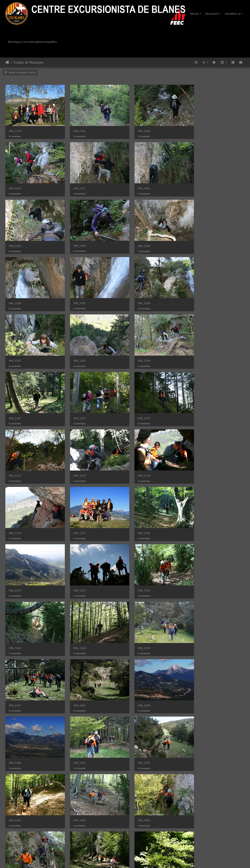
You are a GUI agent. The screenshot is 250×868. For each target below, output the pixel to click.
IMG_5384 (198, 844)
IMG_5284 (15, 569)
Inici (7, 62)
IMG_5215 (15, 349)
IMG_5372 (76, 844)
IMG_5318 (137, 679)
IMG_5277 (137, 514)
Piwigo (136, 861)
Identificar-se (233, 14)
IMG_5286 (76, 569)
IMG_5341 (15, 789)
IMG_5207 (198, 294)
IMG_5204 (137, 294)
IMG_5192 (137, 239)
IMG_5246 (198, 404)
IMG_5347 (76, 789)
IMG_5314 (15, 679)
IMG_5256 (137, 459)
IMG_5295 (198, 569)
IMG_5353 (198, 789)
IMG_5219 (76, 349)
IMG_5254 (15, 459)
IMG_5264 (15, 514)
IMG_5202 (76, 294)
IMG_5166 (137, 129)
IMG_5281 (198, 514)
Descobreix (212, 14)
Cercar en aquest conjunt (20, 72)
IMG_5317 (76, 679)
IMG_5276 (76, 514)
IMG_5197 (15, 294)
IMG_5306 (198, 624)
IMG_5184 (198, 183)
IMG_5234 (15, 404)
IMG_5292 (137, 569)
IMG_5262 (198, 459)
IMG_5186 (15, 239)
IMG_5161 (76, 129)
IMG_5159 (15, 129)
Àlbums (194, 14)
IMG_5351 (137, 789)
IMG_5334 (137, 734)
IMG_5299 (76, 624)
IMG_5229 (198, 349)
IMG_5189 (76, 239)
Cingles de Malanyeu (28, 62)
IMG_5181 (76, 184)
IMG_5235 (76, 404)
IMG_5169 (198, 129)
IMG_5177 (15, 184)
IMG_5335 (198, 734)
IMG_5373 (15, 844)
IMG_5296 (15, 624)
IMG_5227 (137, 349)
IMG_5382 (137, 844)
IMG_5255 (76, 459)
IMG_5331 (15, 734)
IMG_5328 (198, 679)
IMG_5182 (137, 184)
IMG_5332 (76, 734)
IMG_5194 (198, 239)
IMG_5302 (137, 624)
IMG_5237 (137, 404)
